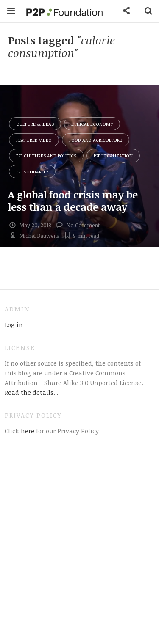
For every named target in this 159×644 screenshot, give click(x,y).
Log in (14, 325)
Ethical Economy (92, 124)
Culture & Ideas (35, 124)
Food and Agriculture (96, 140)
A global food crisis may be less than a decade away (73, 201)
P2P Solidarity (32, 172)
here (27, 431)
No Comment (83, 225)
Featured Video (34, 140)
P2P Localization (113, 155)
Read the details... (32, 392)
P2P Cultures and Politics (46, 155)
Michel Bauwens (39, 236)
